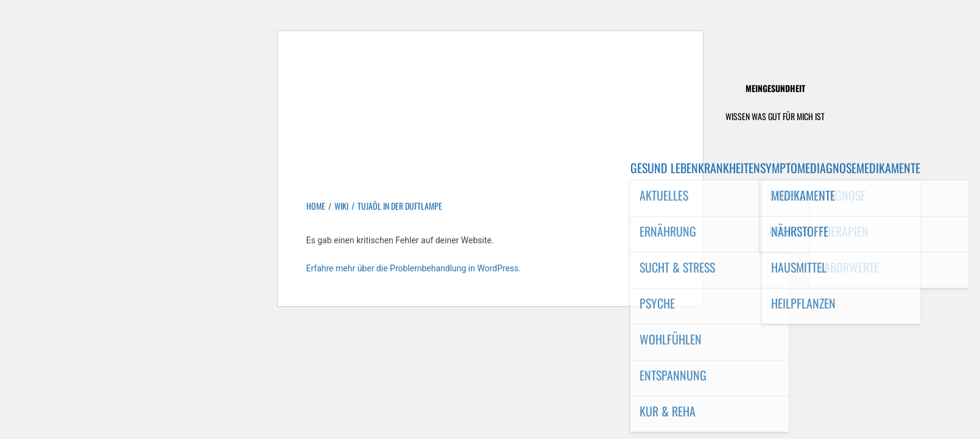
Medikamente (888, 168)
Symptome (785, 168)
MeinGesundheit (775, 88)
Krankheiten (729, 168)
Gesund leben (664, 168)
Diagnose (833, 168)
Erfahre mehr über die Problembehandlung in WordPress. (414, 268)
